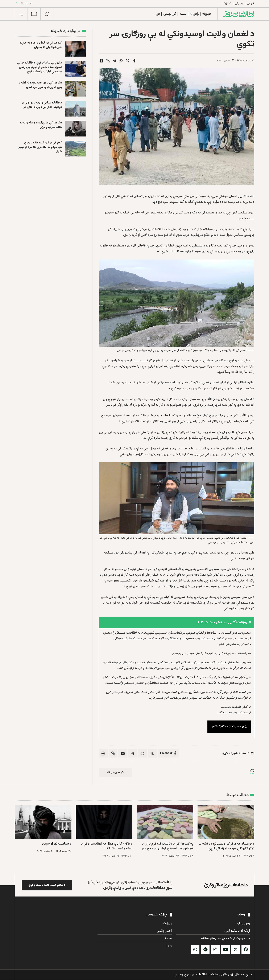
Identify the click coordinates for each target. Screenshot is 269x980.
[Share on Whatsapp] (121, 61)
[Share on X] (128, 61)
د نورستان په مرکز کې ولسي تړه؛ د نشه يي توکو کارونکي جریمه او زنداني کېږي (226, 846)
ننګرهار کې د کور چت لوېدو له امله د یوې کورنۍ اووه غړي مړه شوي (40, 85)
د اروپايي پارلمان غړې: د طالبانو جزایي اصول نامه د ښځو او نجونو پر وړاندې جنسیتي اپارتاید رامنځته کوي (39, 67)
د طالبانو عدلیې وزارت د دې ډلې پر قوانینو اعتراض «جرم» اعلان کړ (42, 105)
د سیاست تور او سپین (57, 844)
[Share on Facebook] (134, 61)
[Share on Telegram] (115, 61)
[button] (47, 14)
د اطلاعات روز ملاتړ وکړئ (226, 885)
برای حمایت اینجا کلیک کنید (229, 727)
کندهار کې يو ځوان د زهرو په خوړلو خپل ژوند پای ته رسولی (41, 45)
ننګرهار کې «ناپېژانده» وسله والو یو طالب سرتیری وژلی (41, 125)
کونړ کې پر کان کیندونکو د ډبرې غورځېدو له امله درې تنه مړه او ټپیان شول (40, 147)
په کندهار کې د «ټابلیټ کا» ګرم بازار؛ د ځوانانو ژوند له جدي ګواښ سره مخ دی (168, 846)
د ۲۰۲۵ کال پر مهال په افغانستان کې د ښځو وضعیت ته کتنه (107, 846)
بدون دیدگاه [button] (116, 773)
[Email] (123, 754)
